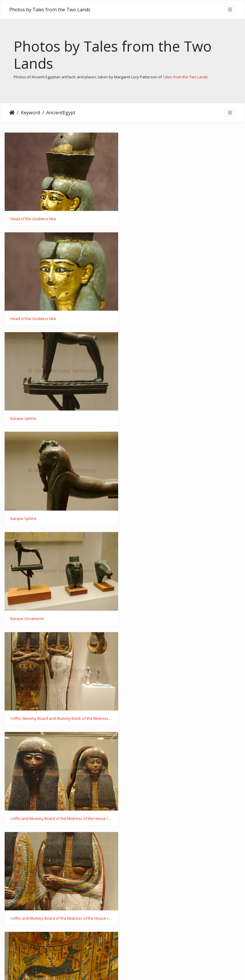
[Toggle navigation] (230, 10)
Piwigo (134, 968)
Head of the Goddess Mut (33, 219)
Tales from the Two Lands (185, 77)
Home (12, 113)
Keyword (30, 113)
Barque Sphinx (23, 319)
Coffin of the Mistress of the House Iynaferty (50, 619)
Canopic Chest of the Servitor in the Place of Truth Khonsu (61, 819)
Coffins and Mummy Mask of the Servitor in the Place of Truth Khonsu (61, 918)
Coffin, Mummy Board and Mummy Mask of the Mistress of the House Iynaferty (184, 419)
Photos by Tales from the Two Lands (50, 10)
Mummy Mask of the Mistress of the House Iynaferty (179, 619)
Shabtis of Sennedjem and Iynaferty (165, 719)
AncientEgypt (61, 113)
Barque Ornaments (27, 419)
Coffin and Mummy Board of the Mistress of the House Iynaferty (61, 519)
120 (137, 947)
